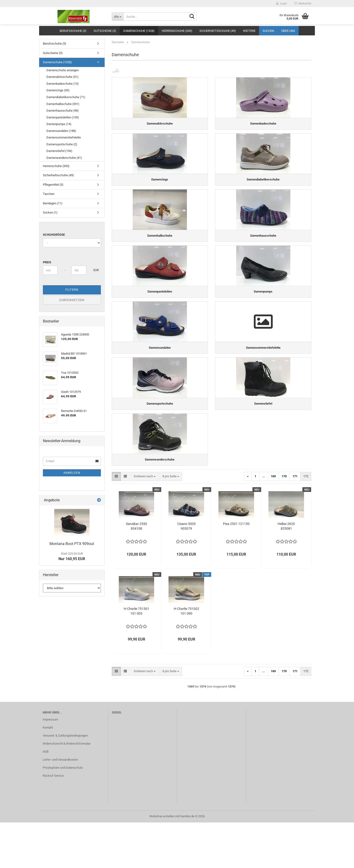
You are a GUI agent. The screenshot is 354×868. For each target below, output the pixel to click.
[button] (116, 522)
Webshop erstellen (162, 862)
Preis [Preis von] (47, 262)
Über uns (288, 31)
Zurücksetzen (72, 300)
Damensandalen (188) (61, 131)
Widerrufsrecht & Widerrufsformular (67, 789)
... (263, 522)
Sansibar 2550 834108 (136, 572)
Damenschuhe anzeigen (63, 70)
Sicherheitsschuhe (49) (218, 31)
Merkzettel (303, 4)
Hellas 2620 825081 (286, 572)
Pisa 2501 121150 (236, 569)
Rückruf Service (53, 821)
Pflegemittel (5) (53, 185)
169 (273, 522)
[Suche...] (117, 17)
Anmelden (72, 473)
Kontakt (48, 773)
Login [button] (282, 4)
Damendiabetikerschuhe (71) (66, 97)
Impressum (50, 765)
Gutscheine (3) (105, 31)
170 (284, 522)
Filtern (72, 290)
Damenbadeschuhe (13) (63, 84)
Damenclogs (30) (58, 90)
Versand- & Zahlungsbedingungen (65, 781)
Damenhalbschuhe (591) (63, 104)
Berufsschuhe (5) (73, 31)
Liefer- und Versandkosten (60, 805)
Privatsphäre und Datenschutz (63, 813)
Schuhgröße (54, 235)
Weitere (249, 31)
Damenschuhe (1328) (139, 31)
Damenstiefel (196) (59, 151)
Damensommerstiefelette (64, 137)
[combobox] (145, 522)
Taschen (49, 194)
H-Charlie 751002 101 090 (186, 657)
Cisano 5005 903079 (186, 572)
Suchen (268, 31)
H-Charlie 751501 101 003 (136, 657)
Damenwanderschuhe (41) (64, 158)
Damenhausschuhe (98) (63, 111)
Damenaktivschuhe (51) (62, 77)
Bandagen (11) (53, 203)
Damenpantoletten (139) (63, 117)
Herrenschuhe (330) (177, 31)
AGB (46, 797)
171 (295, 522)
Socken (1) (50, 212)
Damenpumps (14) (59, 124)
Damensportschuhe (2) (62, 144)
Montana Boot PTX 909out (72, 544)
